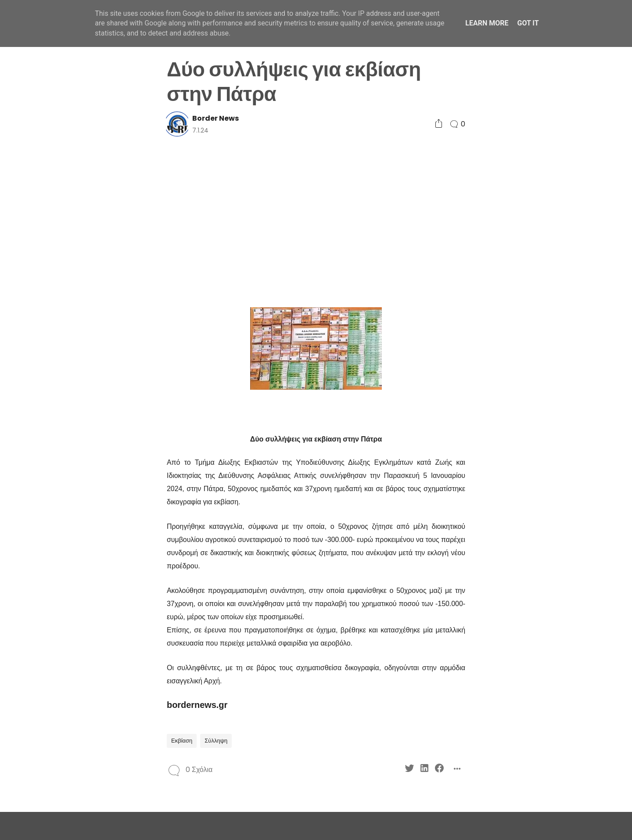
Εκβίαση (182, 741)
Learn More (487, 23)
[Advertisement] (316, 221)
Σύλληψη (216, 741)
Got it (528, 23)
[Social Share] (439, 124)
